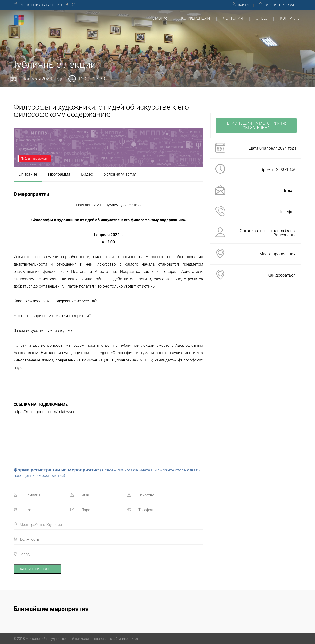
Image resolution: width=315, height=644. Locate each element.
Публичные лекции (35, 159)
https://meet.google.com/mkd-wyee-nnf (48, 412)
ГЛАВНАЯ (160, 18)
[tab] (28, 174)
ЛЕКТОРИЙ (233, 18)
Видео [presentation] (87, 174)
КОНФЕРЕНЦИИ (196, 18)
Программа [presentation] (59, 174)
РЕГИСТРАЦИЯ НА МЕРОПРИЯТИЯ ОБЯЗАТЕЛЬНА (256, 126)
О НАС (261, 18)
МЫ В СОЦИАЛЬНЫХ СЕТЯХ (41, 5)
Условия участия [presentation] (120, 174)
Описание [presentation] (28, 174)
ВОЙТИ (243, 5)
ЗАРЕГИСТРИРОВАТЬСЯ (283, 5)
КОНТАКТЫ (290, 18)
